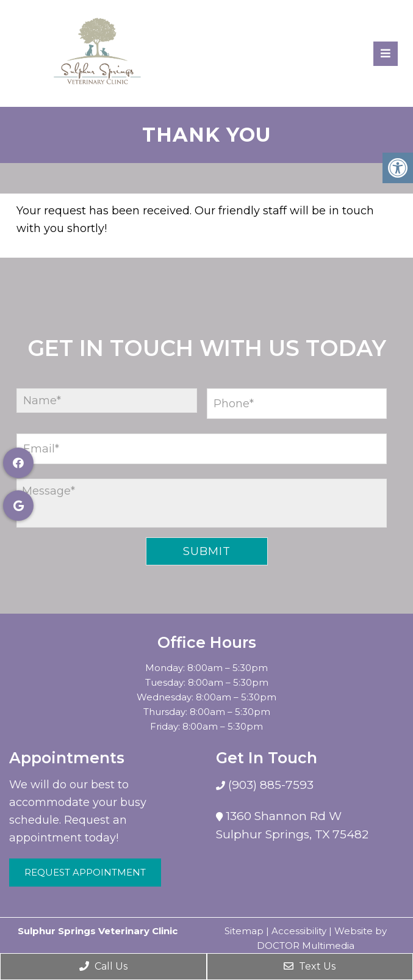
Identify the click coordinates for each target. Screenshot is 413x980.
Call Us (103, 966)
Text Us (310, 966)
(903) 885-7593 (269, 785)
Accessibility (299, 931)
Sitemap (244, 931)
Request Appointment (85, 872)
